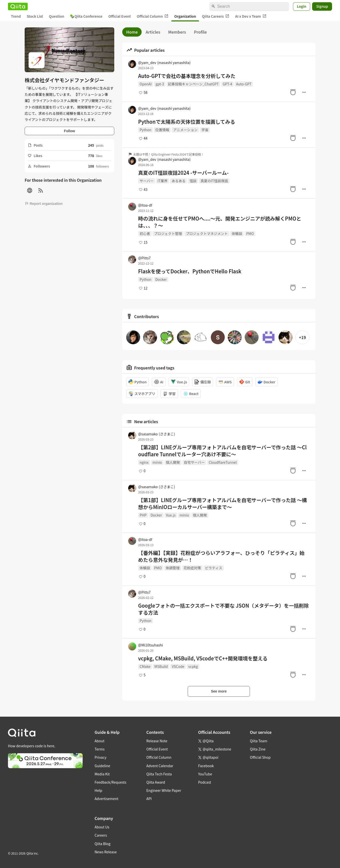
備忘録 (203, 382)
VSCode (178, 666)
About (99, 741)
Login (302, 6)
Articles (153, 32)
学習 (169, 394)
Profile (200, 32)
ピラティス (214, 568)
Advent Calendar (160, 766)
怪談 (193, 181)
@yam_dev (164, 62)
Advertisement (107, 799)
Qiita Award (156, 782)
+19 (302, 337)
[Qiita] (18, 6)
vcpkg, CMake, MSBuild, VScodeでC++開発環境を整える (203, 658)
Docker (161, 279)
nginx (144, 462)
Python (145, 130)
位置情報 (162, 130)
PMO (250, 233)
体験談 (237, 233)
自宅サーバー (194, 462)
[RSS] (41, 191)
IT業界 (163, 181)
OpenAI (146, 84)
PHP (143, 515)
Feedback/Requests (111, 782)
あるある (178, 181)
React (191, 394)
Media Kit (102, 774)
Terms (100, 749)
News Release (106, 852)
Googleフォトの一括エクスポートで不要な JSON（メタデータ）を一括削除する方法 (224, 609)
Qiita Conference (86, 16)
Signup (322, 6)
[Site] (30, 191)
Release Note (157, 741)
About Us (102, 827)
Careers (101, 835)
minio (157, 462)
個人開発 (173, 462)
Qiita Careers (216, 16)
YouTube (205, 774)
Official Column (153, 16)
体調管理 (173, 568)
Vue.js (179, 382)
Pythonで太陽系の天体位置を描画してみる (187, 122)
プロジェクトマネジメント (207, 233)
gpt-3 (160, 84)
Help (98, 790)
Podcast (205, 782)
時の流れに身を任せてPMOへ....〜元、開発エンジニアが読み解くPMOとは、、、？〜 (220, 222)
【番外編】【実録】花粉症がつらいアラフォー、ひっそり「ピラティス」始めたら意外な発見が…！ (221, 556)
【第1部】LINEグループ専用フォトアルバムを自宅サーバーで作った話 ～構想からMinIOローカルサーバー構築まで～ (223, 504)
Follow (69, 131)
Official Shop (260, 757)
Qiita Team (259, 741)
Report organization (44, 204)
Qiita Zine (258, 749)
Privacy (100, 757)
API (149, 799)
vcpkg (193, 666)
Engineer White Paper (164, 790)
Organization (185, 16)
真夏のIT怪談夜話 (214, 181)
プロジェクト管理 (168, 233)
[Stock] (293, 92)
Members (177, 32)
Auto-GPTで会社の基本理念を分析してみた (187, 76)
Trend (16, 16)
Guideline (102, 766)
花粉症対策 (192, 568)
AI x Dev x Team (251, 16)
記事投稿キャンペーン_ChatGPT (193, 84)
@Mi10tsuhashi (150, 645)
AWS (225, 382)
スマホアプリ (142, 394)
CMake (145, 666)
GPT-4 (227, 84)
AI (159, 382)
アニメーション (185, 130)
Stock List (35, 16)
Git (245, 382)
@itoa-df (145, 205)
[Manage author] (304, 92)
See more (219, 691)
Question (57, 16)
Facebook (206, 766)
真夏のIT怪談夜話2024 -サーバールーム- (183, 173)
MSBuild (161, 666)
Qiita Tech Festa (159, 774)
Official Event (119, 16)
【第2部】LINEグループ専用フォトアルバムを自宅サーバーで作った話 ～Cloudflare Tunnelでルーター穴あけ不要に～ (222, 451)
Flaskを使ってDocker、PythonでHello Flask (190, 271)
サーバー (147, 181)
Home (132, 32)
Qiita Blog (103, 844)
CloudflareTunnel (223, 462)
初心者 (145, 233)
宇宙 (205, 130)
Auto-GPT (244, 84)
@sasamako (157, 434)
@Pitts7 (144, 258)
